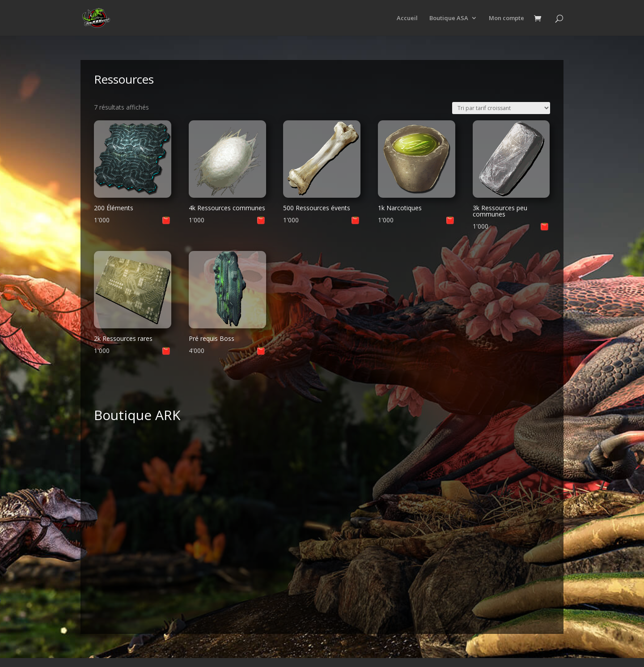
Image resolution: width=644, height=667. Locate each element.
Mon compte (506, 18)
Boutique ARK (137, 415)
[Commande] (501, 108)
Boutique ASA (449, 18)
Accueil (407, 18)
